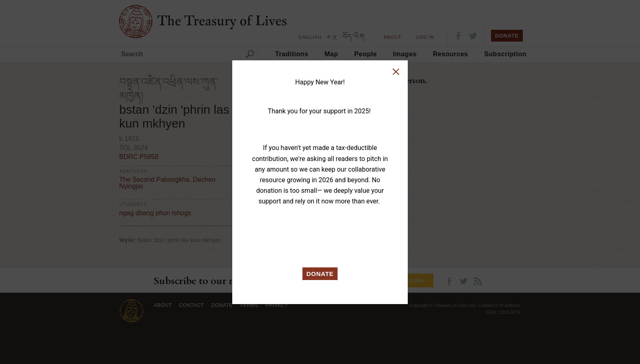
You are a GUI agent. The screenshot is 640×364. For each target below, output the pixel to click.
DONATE (320, 274)
